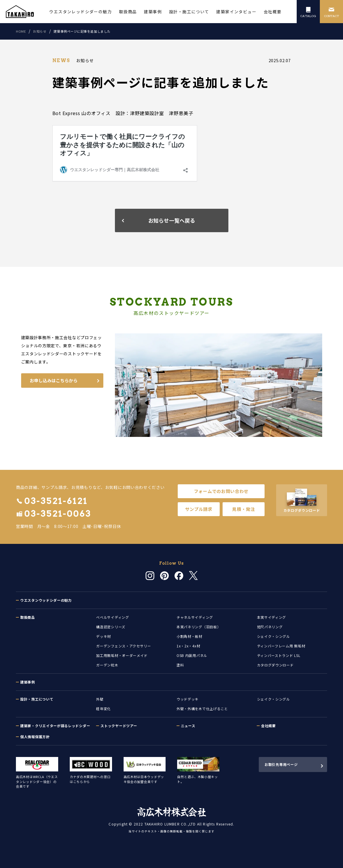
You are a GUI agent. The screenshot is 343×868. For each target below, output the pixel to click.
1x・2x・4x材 (188, 646)
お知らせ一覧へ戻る (172, 220)
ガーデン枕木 (107, 665)
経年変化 (103, 709)
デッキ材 (103, 636)
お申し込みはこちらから (54, 380)
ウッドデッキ (188, 699)
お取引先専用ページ (281, 764)
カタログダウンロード (275, 665)
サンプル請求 (199, 509)
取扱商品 (28, 617)
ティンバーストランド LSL (279, 655)
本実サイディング (272, 617)
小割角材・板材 (189, 636)
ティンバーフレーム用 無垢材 (281, 646)
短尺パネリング (270, 627)
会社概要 (268, 726)
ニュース (188, 726)
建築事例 (28, 682)
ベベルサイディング (112, 617)
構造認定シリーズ (111, 627)
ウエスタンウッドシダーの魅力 (46, 600)
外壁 (100, 699)
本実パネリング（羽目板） (199, 627)
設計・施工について (37, 699)
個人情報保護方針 (35, 737)
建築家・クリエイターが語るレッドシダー (55, 726)
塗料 (180, 665)
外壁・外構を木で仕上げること (202, 709)
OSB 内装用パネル (192, 655)
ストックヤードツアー (119, 726)
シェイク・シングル (274, 636)
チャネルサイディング (195, 617)
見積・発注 (244, 509)
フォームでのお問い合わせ (221, 491)
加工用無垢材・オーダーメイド (122, 655)
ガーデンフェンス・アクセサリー (124, 646)
